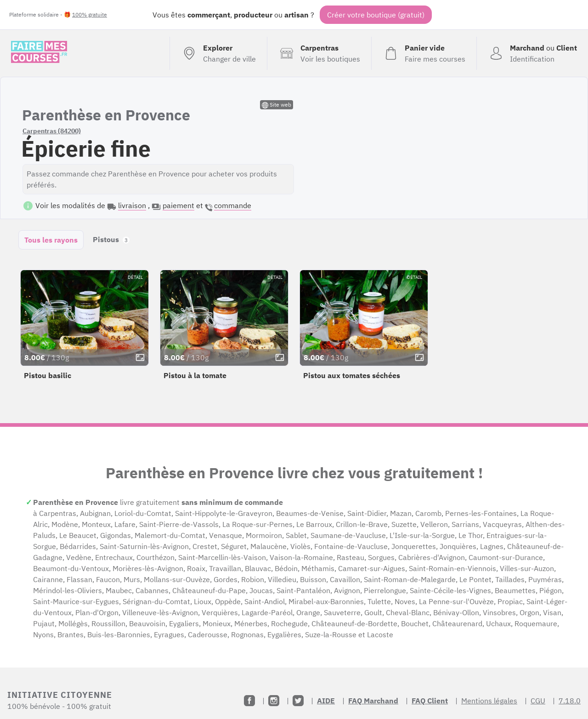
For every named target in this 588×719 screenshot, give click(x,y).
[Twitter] (298, 701)
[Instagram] (274, 701)
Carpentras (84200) (52, 131)
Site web (277, 105)
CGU (538, 701)
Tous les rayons (51, 240)
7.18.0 (570, 701)
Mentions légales (489, 701)
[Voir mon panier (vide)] (424, 53)
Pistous (111, 239)
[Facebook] (249, 701)
